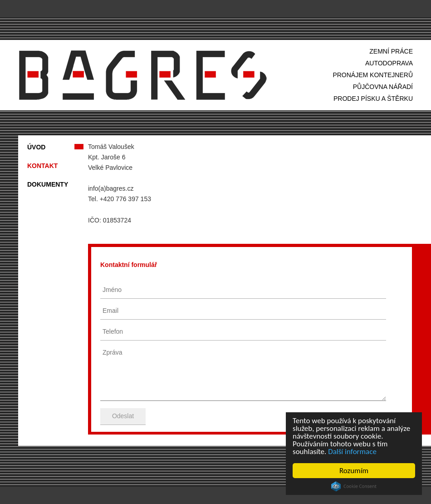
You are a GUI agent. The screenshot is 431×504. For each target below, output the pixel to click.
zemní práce (391, 51)
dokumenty (48, 184)
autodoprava (389, 63)
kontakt (42, 166)
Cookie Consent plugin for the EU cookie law (354, 486)
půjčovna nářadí (383, 87)
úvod (36, 147)
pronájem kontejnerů (373, 75)
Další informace (352, 452)
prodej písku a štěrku (373, 99)
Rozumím (354, 471)
